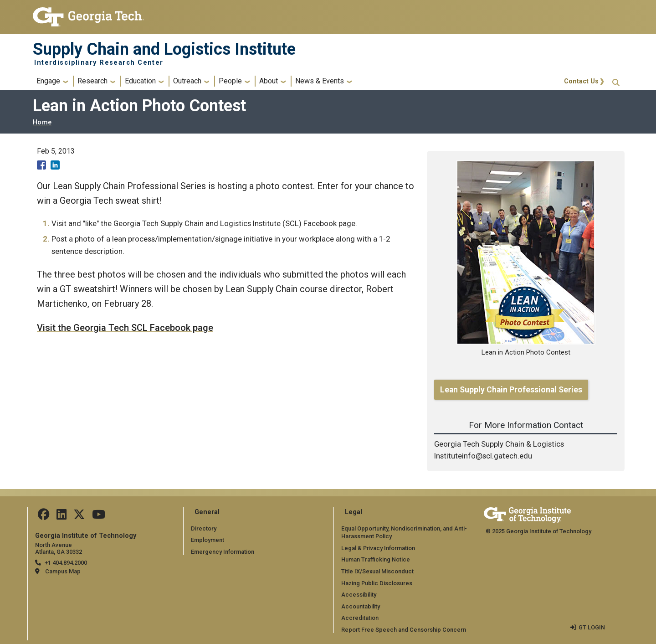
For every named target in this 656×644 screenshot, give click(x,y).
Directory (204, 528)
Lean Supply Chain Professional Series (511, 390)
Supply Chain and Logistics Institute (164, 49)
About (269, 81)
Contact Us (581, 81)
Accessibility (359, 595)
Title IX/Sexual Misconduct (377, 571)
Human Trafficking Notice (376, 559)
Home (42, 122)
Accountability (361, 606)
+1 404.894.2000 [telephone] (66, 563)
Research (92, 81)
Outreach (187, 81)
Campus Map (63, 571)
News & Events (320, 81)
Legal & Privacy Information (378, 548)
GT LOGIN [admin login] (592, 627)
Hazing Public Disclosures (377, 583)
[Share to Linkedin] (55, 165)
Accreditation (360, 618)
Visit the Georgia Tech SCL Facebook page (125, 328)
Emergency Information (223, 552)
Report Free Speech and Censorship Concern (404, 630)
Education (140, 81)
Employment (208, 540)
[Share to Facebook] (41, 165)
